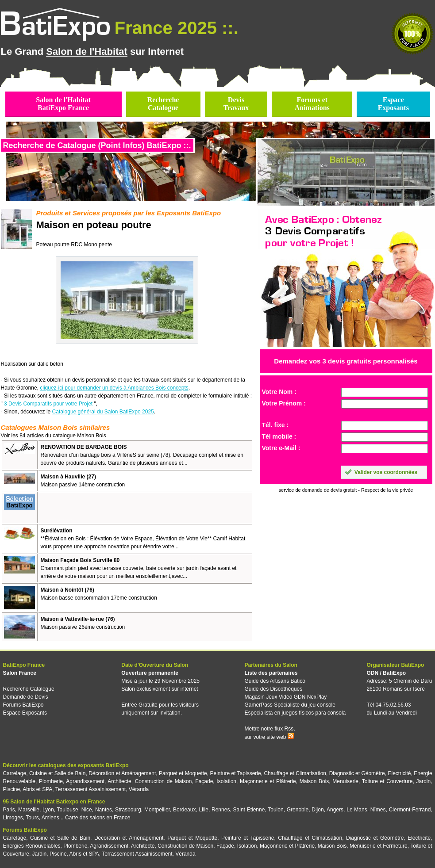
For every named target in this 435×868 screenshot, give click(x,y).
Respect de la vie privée (387, 490)
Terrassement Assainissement (90, 789)
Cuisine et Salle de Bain (58, 773)
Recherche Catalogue (29, 689)
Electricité (400, 773)
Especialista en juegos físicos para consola (295, 713)
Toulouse (68, 810)
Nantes (104, 810)
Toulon (275, 810)
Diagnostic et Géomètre (357, 773)
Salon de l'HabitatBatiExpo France (63, 104)
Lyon (48, 810)
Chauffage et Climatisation (295, 773)
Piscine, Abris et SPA (28, 789)
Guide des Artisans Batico (275, 681)
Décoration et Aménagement (122, 773)
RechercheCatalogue (163, 104)
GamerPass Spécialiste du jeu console (290, 705)
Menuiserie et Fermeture (379, 846)
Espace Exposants (25, 713)
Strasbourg (128, 810)
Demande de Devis (26, 697)
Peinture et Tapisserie (235, 773)
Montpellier (157, 810)
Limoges (13, 818)
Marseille (29, 810)
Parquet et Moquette (183, 773)
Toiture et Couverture (387, 781)
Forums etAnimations (312, 104)
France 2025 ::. (177, 28)
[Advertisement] (144, 508)
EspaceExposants (393, 104)
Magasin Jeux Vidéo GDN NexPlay (285, 697)
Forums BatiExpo (23, 705)
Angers (335, 810)
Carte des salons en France (98, 818)
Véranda (139, 789)
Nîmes (378, 810)
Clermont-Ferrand (410, 810)
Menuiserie (345, 781)
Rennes (221, 810)
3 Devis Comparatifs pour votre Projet (48, 404)
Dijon (318, 810)
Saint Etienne (249, 810)
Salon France (20, 673)
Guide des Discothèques (273, 689)
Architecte (119, 781)
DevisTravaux (236, 104)
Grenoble (298, 810)
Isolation (226, 781)
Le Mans (357, 810)
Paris (9, 810)
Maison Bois (314, 781)
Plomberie (51, 781)
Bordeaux (184, 810)
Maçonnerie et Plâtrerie (268, 781)
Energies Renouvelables (32, 846)
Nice (87, 810)
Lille (204, 810)
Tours (32, 818)
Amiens (50, 818)
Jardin (423, 781)
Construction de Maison (164, 781)
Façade (204, 781)
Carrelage (15, 773)
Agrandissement (85, 781)
